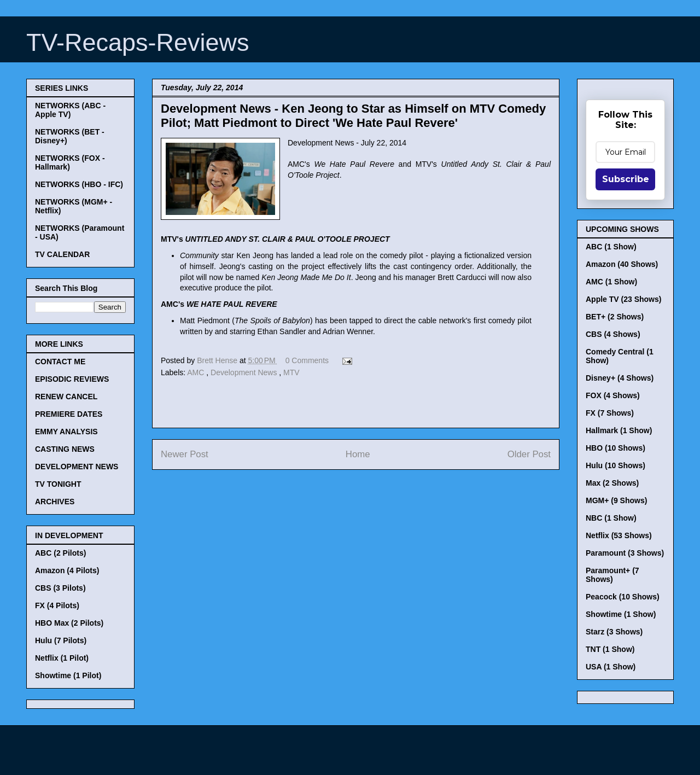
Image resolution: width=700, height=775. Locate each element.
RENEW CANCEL (66, 397)
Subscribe (626, 179)
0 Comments (307, 360)
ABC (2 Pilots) (60, 553)
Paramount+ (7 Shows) (612, 575)
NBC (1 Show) (611, 518)
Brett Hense (218, 360)
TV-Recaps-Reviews (138, 42)
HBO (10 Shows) (616, 448)
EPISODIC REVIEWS (72, 379)
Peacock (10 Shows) (623, 597)
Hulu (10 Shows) (616, 465)
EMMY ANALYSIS (66, 432)
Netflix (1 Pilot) (62, 658)
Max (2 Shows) (612, 483)
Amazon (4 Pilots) (67, 570)
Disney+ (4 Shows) (620, 378)
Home (358, 454)
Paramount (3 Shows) (625, 553)
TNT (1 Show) (610, 649)
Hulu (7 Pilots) (61, 640)
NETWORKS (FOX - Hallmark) (70, 162)
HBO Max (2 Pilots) (69, 623)
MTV (291, 372)
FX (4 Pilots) (57, 605)
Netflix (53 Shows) (619, 535)
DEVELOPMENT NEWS (77, 467)
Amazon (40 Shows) (622, 264)
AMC (197, 372)
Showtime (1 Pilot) (68, 675)
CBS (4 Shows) (613, 334)
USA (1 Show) (611, 667)
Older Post (529, 454)
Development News (245, 372)
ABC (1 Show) (611, 247)
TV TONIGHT (58, 484)
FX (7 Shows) (610, 413)
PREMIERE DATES (69, 414)
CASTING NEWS (65, 449)
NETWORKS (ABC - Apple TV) (70, 110)
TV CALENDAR (62, 254)
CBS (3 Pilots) (60, 588)
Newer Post (185, 454)
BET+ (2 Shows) (615, 317)
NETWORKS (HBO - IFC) (79, 184)
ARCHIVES (55, 502)
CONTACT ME (60, 362)
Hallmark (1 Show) (619, 430)
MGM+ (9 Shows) (616, 500)
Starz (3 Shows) (614, 632)
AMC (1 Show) (611, 282)
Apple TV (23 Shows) (623, 299)
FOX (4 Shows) (613, 395)
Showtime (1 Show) (621, 614)
